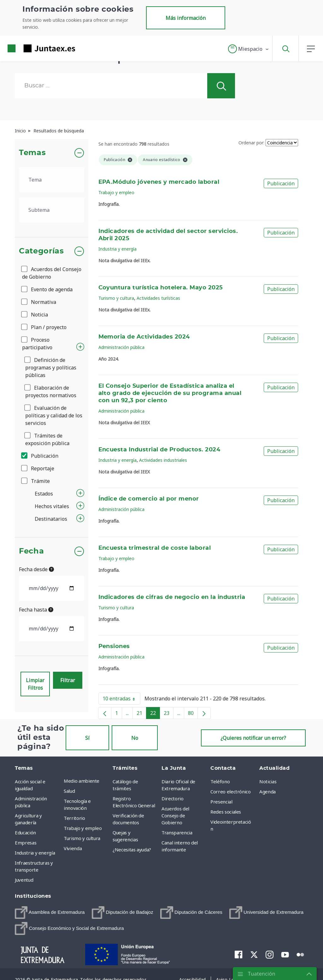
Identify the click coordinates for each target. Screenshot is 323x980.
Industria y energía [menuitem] (35, 853)
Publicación (40, 456)
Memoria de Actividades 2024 (144, 337)
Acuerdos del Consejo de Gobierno (52, 273)
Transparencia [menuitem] (177, 832)
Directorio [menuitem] (173, 798)
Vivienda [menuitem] (73, 848)
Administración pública (121, 347)
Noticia (35, 315)
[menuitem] (50, 913)
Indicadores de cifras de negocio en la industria (172, 597)
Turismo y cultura (116, 298)
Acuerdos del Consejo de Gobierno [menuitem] (175, 815)
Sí (87, 738)
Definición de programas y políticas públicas (51, 368)
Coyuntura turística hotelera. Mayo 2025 (161, 288)
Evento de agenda (47, 289)
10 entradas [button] (121, 700)
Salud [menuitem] (69, 791)
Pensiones (114, 647)
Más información (186, 18)
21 (141, 714)
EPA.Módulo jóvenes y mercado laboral (159, 182)
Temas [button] (32, 153)
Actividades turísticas (158, 298)
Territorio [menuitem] (74, 818)
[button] (249, 49)
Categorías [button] (41, 251)
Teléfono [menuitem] (220, 781)
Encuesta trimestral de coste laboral (155, 548)
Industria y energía (117, 249)
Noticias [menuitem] (268, 781)
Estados (44, 494)
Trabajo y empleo (116, 192)
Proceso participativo (37, 344)
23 (169, 714)
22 (155, 714)
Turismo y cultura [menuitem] (82, 838)
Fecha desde (36, 569)
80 (193, 714)
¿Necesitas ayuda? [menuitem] (132, 850)
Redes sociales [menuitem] (226, 812)
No (135, 738)
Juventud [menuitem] (24, 880)
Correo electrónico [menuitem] (231, 792)
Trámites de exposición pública (47, 439)
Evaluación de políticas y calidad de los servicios (54, 415)
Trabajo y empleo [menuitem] (83, 828)
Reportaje (38, 468)
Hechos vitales (52, 506)
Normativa (39, 302)
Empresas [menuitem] (26, 843)
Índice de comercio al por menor (149, 499)
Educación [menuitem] (25, 832)
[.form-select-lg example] (52, 180)
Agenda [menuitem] (267, 792)
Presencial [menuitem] (221, 802)
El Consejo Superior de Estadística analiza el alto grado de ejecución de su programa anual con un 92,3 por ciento (170, 393)
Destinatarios (51, 519)
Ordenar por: (251, 143)
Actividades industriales (163, 460)
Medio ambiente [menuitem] (82, 781)
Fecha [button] (31, 551)
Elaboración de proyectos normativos (51, 391)
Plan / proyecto (44, 327)
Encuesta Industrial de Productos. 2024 (159, 450)
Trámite (36, 481)
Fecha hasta (36, 610)
